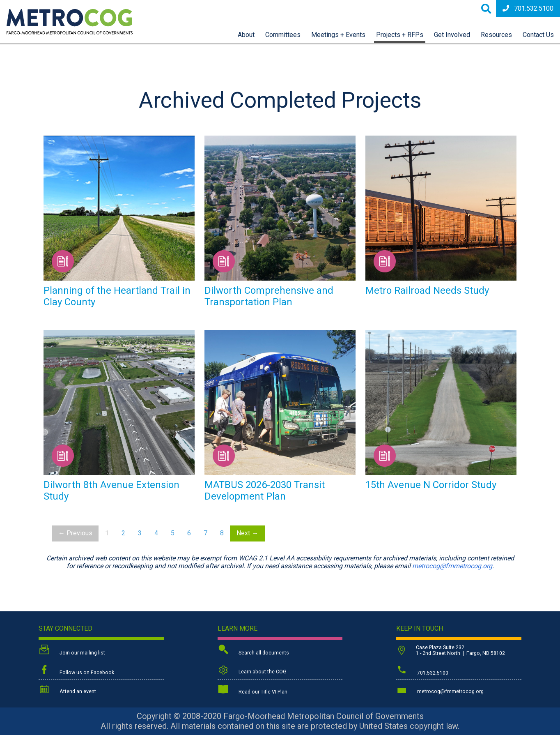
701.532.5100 (528, 8)
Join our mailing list (72, 651)
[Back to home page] (70, 32)
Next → (247, 533)
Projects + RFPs (400, 35)
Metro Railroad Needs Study (427, 290)
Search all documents (253, 651)
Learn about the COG (252, 670)
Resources (496, 35)
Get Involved (452, 35)
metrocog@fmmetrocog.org (452, 566)
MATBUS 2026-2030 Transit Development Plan (265, 491)
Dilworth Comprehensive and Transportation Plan (269, 296)
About (246, 35)
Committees (283, 35)
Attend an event (67, 690)
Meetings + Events (338, 35)
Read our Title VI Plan (252, 690)
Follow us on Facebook (76, 670)
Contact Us (538, 35)
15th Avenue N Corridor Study (431, 485)
